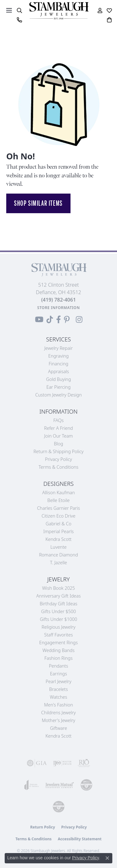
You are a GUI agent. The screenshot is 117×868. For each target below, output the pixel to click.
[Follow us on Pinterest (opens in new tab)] (67, 320)
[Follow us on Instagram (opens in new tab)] (79, 320)
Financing (58, 364)
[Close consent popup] (107, 858)
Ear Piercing (59, 387)
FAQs (58, 420)
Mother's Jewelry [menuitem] (58, 720)
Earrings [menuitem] (58, 674)
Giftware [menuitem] (58, 728)
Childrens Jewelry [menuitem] (58, 713)
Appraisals (58, 371)
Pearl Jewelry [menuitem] (58, 681)
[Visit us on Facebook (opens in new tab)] (58, 320)
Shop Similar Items (38, 203)
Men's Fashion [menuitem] (58, 705)
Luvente (58, 547)
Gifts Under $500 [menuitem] (58, 611)
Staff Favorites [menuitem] (59, 635)
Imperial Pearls (59, 531)
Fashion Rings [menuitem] (58, 658)
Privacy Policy (58, 459)
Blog (59, 444)
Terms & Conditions (59, 467)
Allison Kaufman (58, 493)
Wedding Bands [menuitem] (58, 650)
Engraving (59, 356)
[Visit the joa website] (32, 785)
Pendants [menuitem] (59, 666)
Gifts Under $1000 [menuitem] (59, 619)
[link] (19, 20)
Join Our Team (59, 436)
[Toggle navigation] (9, 10)
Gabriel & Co (58, 524)
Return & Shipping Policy (58, 451)
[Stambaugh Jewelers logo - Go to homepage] (59, 11)
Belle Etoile (58, 500)
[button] (19, 11)
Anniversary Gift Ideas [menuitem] (58, 596)
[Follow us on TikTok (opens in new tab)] (50, 320)
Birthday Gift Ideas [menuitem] (58, 604)
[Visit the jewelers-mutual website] (60, 785)
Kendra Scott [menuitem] (58, 736)
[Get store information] (58, 308)
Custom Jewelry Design (58, 395)
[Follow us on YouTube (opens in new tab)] (39, 320)
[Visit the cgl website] (59, 807)
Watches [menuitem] (58, 697)
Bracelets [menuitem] (59, 689)
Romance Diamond (58, 555)
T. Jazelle (58, 563)
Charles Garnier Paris (59, 508)
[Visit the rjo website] (84, 763)
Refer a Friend (58, 428)
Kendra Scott (58, 539)
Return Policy (43, 827)
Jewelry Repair (58, 348)
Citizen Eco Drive (58, 516)
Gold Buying (59, 379)
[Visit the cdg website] (86, 785)
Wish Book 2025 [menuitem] (58, 588)
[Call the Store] (58, 300)
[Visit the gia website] (37, 763)
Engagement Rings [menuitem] (58, 643)
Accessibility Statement (80, 839)
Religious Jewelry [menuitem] (58, 627)
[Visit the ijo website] (62, 763)
